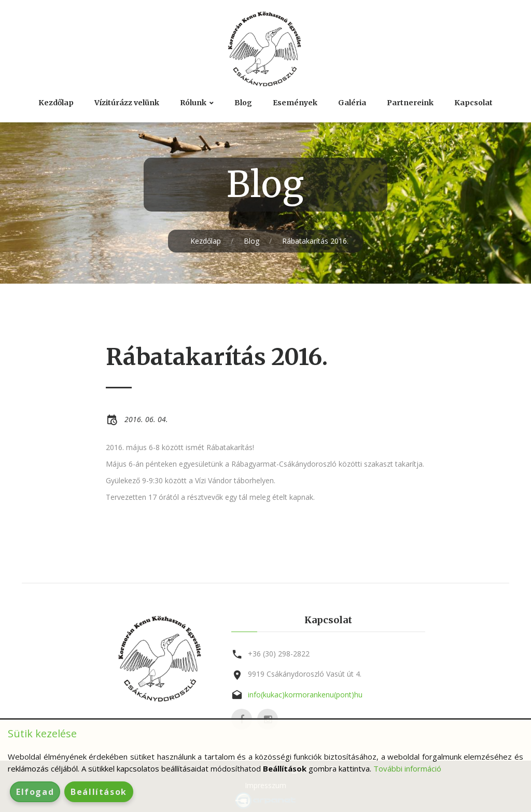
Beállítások (99, 792)
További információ (407, 768)
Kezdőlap (56, 103)
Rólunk (193, 103)
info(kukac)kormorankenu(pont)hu (305, 695)
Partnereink (410, 103)
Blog (243, 103)
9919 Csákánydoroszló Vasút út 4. (305, 674)
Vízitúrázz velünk (127, 103)
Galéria (352, 103)
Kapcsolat (473, 103)
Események (295, 103)
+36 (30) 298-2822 (279, 654)
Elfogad (35, 792)
